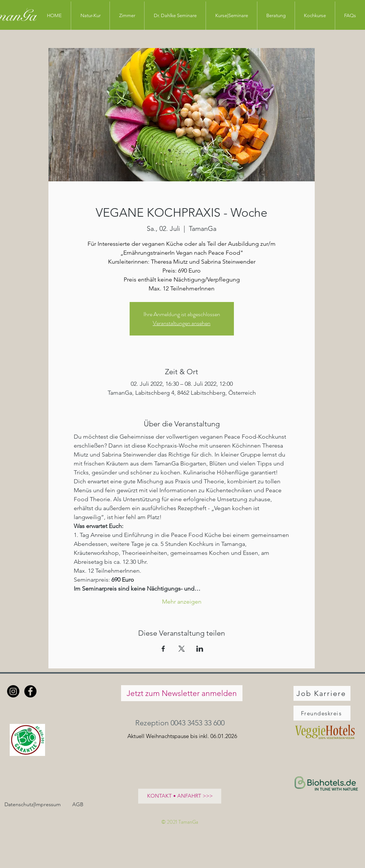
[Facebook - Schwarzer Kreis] (30, 691)
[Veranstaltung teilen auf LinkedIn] (200, 649)
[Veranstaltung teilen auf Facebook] (163, 649)
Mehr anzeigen (182, 602)
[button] (182, 723)
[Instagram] (13, 691)
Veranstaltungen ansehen (182, 323)
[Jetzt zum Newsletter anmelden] (182, 693)
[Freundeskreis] (322, 713)
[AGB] (78, 805)
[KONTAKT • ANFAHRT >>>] (180, 796)
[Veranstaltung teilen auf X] (182, 649)
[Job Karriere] (322, 693)
